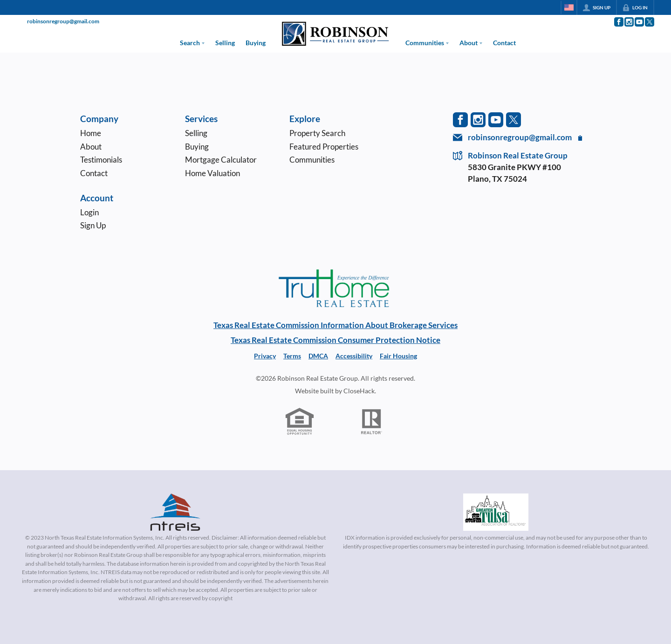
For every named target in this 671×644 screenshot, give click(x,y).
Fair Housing (398, 356)
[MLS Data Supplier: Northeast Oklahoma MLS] (496, 512)
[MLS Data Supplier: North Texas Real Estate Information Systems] (175, 512)
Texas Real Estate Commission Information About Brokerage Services (335, 325)
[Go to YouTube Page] (639, 22)
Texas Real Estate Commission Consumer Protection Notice (335, 340)
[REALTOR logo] (372, 422)
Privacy (265, 356)
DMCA (318, 356)
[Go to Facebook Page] (618, 22)
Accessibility (354, 356)
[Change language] (569, 7)
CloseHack (359, 391)
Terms (292, 356)
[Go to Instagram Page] (629, 22)
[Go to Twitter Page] (649, 22)
